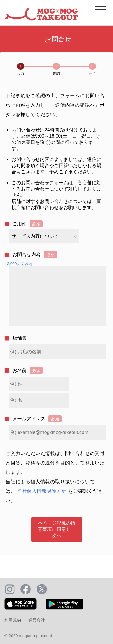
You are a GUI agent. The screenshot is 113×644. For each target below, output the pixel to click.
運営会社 (37, 620)
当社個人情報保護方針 (42, 491)
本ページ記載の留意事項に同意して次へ (57, 529)
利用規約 (13, 620)
